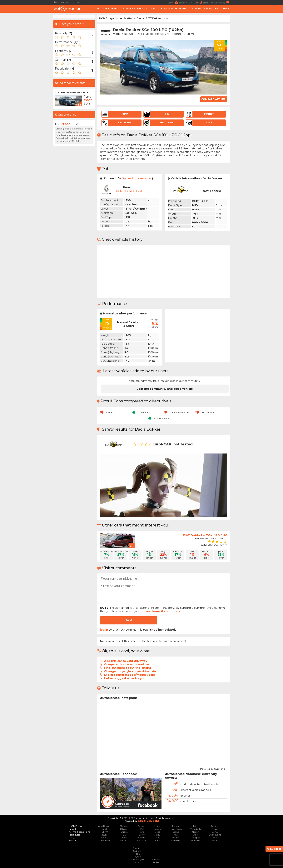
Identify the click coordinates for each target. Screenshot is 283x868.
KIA (158, 838)
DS (124, 835)
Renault (215, 826)
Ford (141, 832)
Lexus (176, 832)
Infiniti (158, 826)
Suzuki (137, 851)
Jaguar (158, 829)
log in (104, 630)
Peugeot (196, 838)
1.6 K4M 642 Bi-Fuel (129, 191)
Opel (196, 835)
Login (173, 2)
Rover (215, 829)
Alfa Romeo (105, 826)
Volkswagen (137, 859)
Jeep (158, 832)
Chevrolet (105, 840)
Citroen (124, 829)
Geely (141, 835)
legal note (66, 2)
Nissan (196, 832)
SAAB (215, 832)
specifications (126, 18)
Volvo (137, 862)
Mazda (176, 838)
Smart (215, 840)
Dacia (140, 18)
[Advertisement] (196, 336)
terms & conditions (80, 832)
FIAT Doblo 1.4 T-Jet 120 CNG (205, 535)
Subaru (137, 848)
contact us (78, 2)
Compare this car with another (127, 664)
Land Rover (176, 829)
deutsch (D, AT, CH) (191, 2)
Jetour (158, 835)
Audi (105, 829)
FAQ (72, 838)
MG (176, 835)
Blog (227, 9)
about (56, 2)
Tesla (137, 854)
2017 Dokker (154, 18)
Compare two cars (174, 9)
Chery (105, 838)
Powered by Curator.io (213, 768)
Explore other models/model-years (129, 675)
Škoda (156, 862)
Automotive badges (205, 9)
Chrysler (124, 826)
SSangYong (215, 835)
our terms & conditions (163, 611)
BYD (105, 835)
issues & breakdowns (137, 178)
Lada (158, 840)
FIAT (141, 829)
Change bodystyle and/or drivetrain (130, 671)
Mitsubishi (196, 829)
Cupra (124, 832)
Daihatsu (124, 840)
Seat (215, 838)
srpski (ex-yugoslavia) (217, 2)
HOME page (107, 18)
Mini (196, 826)
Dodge (141, 826)
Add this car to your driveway (126, 661)
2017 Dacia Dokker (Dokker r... (72, 92)
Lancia (176, 826)
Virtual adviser (108, 9)
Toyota (137, 857)
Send (129, 620)
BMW (105, 832)
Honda (141, 838)
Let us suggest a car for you (125, 678)
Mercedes (176, 840)
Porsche (196, 840)
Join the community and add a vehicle (165, 389)
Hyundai (142, 840)
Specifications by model (140, 9)
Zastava (156, 859)
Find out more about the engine (128, 668)
